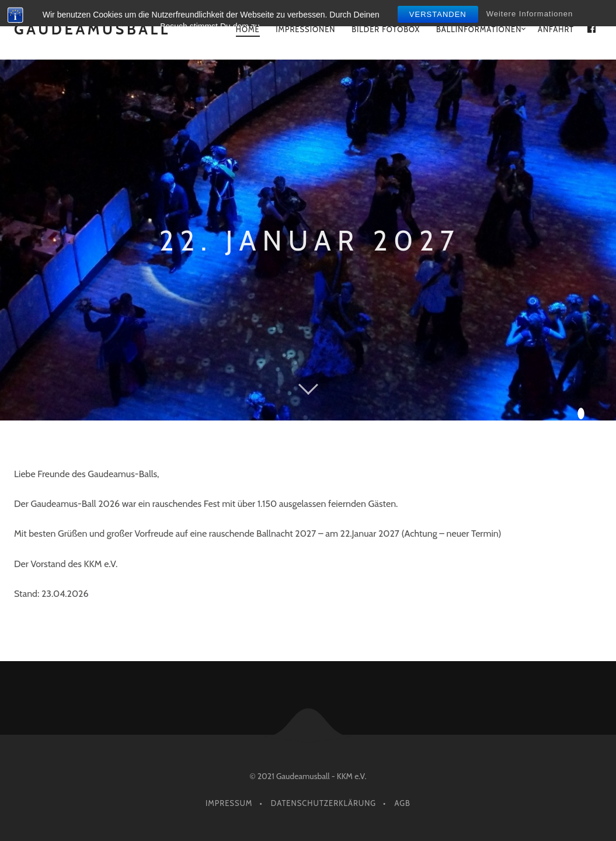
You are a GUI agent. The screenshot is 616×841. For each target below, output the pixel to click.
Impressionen (305, 29)
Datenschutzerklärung (323, 803)
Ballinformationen (479, 29)
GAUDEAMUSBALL (92, 29)
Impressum (229, 803)
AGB (403, 803)
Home (248, 29)
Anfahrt (556, 29)
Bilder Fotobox (386, 29)
